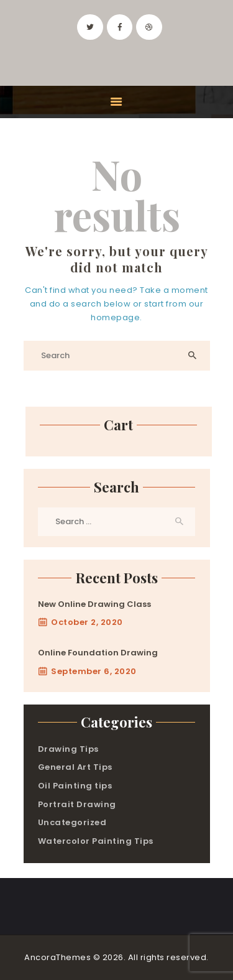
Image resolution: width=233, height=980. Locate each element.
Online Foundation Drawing (98, 653)
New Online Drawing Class (94, 604)
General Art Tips (75, 767)
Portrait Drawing (77, 804)
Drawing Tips (68, 749)
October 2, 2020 (87, 622)
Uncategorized (72, 822)
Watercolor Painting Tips (96, 841)
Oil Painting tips (75, 786)
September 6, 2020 (94, 671)
